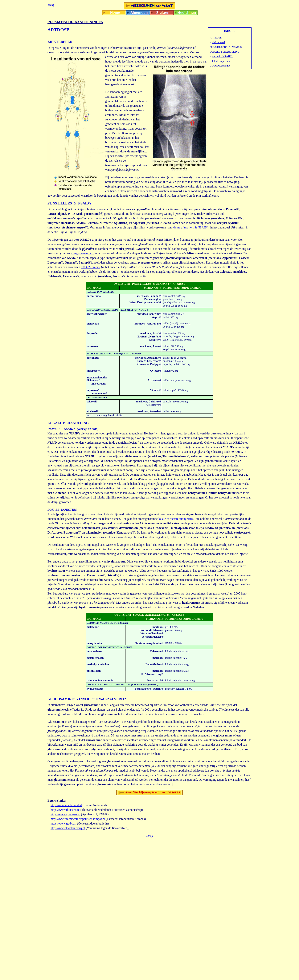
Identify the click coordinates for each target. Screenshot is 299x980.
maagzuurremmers (82, 253)
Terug (150, 836)
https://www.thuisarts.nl (66, 810)
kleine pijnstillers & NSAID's (191, 227)
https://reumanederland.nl (66, 805)
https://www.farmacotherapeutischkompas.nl (78, 819)
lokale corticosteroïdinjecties (176, 519)
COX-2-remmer (91, 267)
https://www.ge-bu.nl (63, 823)
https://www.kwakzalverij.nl (68, 828)
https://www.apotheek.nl (65, 814)
